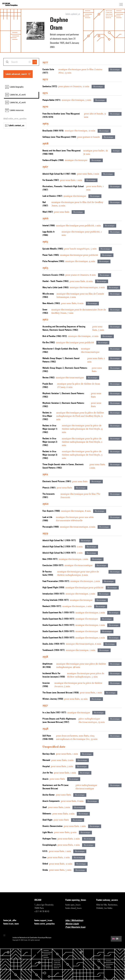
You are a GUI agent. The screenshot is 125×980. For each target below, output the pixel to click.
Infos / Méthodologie (76, 920)
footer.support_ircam (45, 920)
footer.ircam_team (13, 924)
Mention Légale (74, 924)
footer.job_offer (12, 920)
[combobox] (21, 62)
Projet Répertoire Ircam (77, 927)
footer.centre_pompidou (46, 924)
